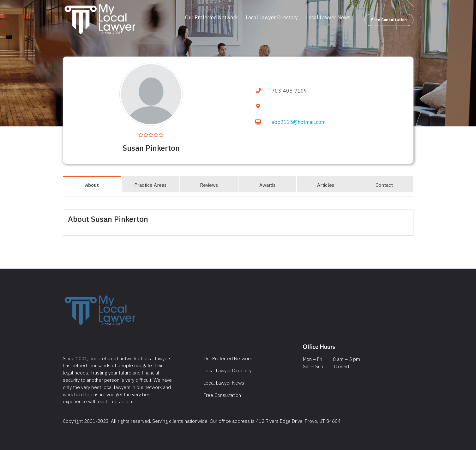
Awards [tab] (267, 185)
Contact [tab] (384, 185)
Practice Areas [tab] (150, 185)
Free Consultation (389, 20)
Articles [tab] (326, 185)
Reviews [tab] (209, 185)
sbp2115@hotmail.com (299, 122)
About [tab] (92, 185)
